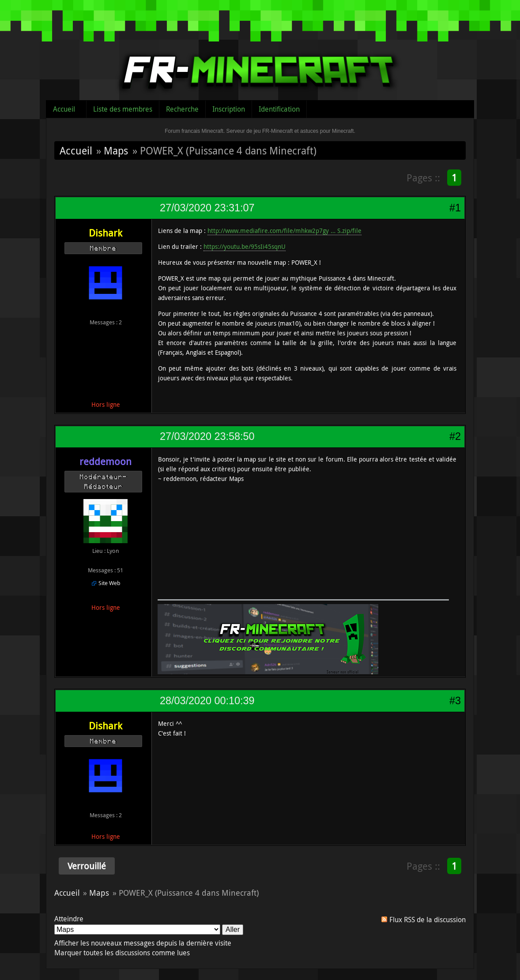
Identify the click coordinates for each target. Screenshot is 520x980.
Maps (116, 150)
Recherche (182, 109)
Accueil (64, 109)
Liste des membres (123, 109)
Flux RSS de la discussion (428, 920)
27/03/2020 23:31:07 (207, 208)
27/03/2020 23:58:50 (207, 436)
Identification (279, 109)
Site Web (109, 583)
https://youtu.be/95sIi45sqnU (245, 246)
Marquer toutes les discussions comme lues (122, 953)
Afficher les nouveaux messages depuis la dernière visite (143, 943)
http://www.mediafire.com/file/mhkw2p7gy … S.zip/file (284, 231)
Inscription (229, 109)
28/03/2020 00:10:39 (207, 701)
